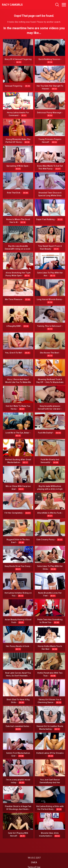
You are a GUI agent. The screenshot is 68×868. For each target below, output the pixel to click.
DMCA (34, 862)
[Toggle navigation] (64, 5)
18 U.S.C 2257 (34, 858)
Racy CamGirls (12, 5)
